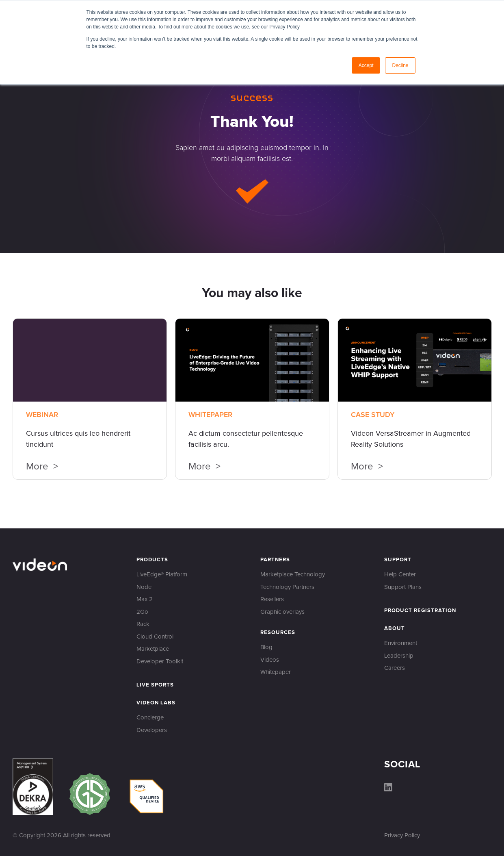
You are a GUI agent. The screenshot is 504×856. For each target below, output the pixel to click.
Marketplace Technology (293, 575)
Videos (270, 660)
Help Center (400, 575)
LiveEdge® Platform (162, 575)
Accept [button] (366, 65)
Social (402, 765)
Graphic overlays (282, 612)
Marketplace (153, 649)
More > (42, 467)
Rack (143, 624)
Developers (152, 730)
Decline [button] (400, 65)
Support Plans (403, 587)
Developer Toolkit (160, 662)
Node (144, 587)
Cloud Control (155, 637)
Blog (266, 647)
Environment (401, 643)
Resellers (272, 599)
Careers (395, 668)
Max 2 (145, 599)
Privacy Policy (402, 835)
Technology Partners (287, 587)
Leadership (399, 656)
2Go (142, 612)
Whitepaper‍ (276, 672)
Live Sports (155, 685)
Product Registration (420, 611)
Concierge (150, 718)
